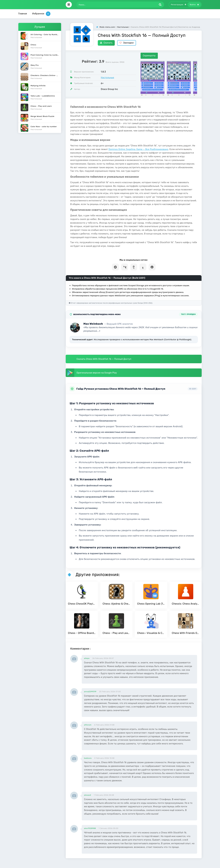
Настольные (107, 78)
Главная (23, 14)
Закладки (127, 43)
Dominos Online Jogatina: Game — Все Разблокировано (138, 149)
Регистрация (179, 5)
